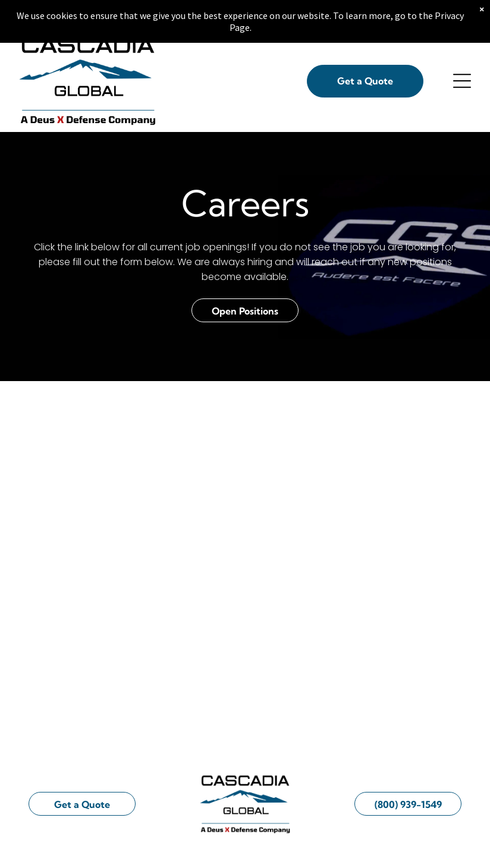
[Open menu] (462, 83)
